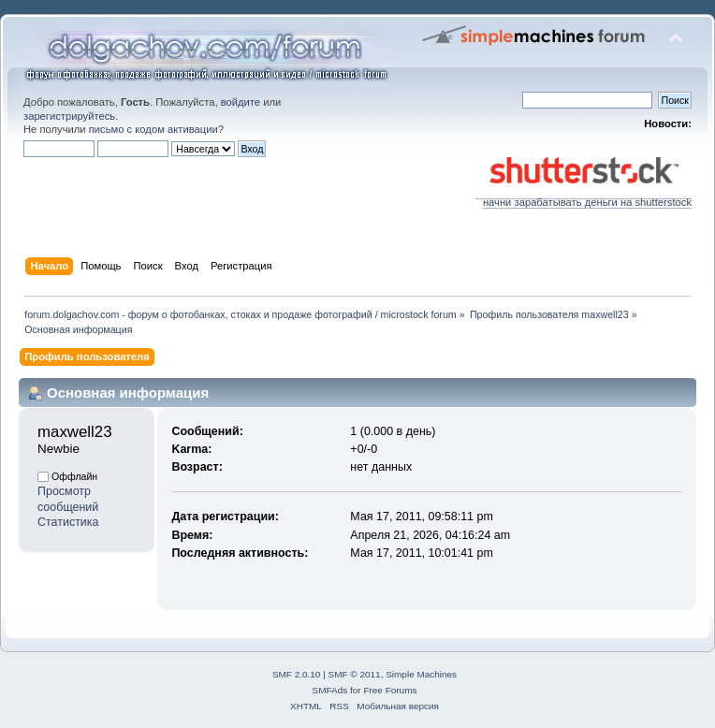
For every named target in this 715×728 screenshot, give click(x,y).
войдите (241, 102)
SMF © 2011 (355, 674)
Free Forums (390, 690)
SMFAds (330, 690)
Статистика (68, 522)
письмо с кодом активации (153, 129)
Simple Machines (421, 674)
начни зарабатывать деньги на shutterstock (584, 197)
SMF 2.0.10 (297, 674)
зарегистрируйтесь (69, 116)
